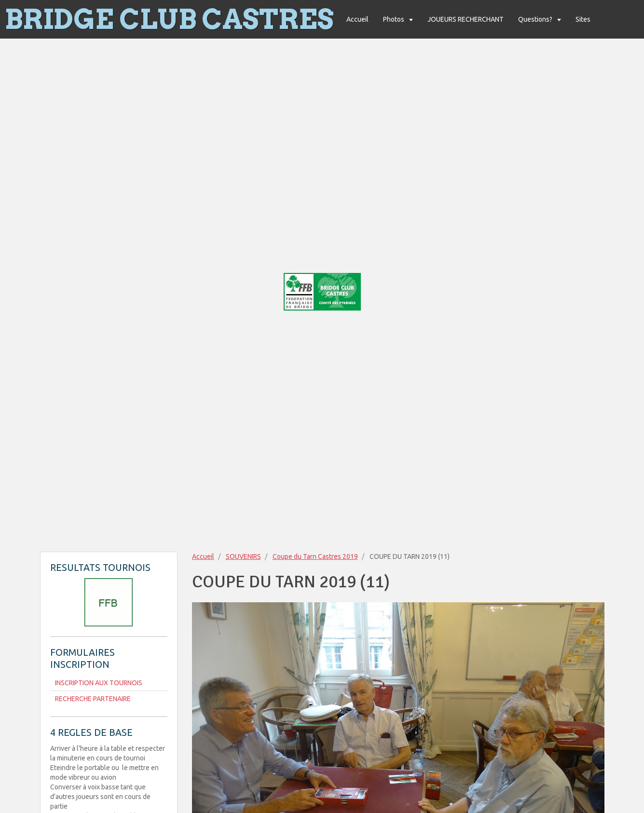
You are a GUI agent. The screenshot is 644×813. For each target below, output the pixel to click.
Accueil (357, 19)
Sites (583, 19)
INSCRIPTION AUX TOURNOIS (99, 683)
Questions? (536, 19)
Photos (394, 19)
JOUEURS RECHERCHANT (466, 19)
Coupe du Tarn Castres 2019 (315, 556)
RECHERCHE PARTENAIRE (93, 699)
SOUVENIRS (243, 556)
